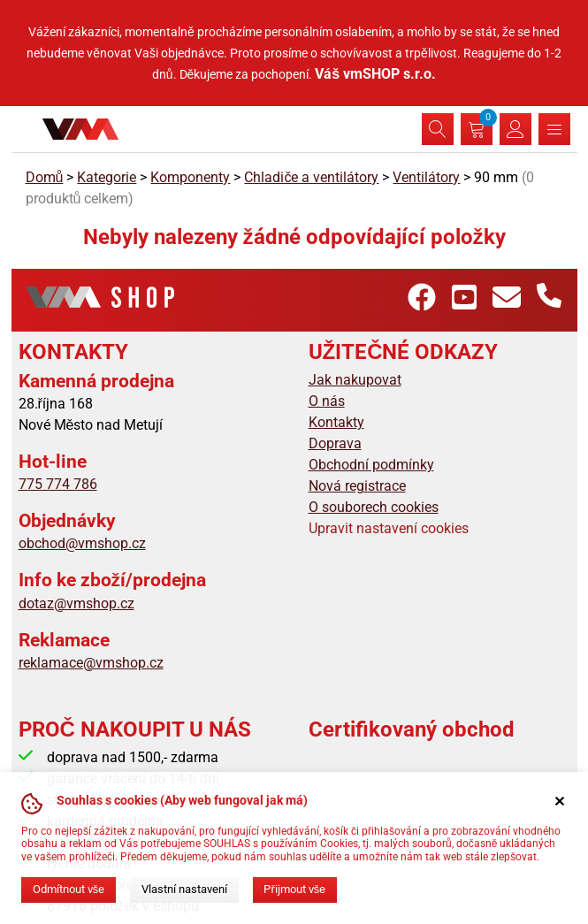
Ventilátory (426, 177)
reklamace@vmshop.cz (91, 663)
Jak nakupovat (355, 380)
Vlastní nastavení (184, 889)
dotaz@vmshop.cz (76, 603)
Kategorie (107, 177)
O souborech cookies (374, 507)
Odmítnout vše (69, 889)
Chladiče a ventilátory (311, 177)
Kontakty (336, 422)
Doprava (335, 443)
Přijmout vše (294, 889)
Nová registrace (357, 486)
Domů (45, 177)
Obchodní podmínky (371, 465)
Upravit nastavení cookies (389, 528)
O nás (327, 401)
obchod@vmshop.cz (82, 543)
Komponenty (190, 177)
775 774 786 (58, 484)
